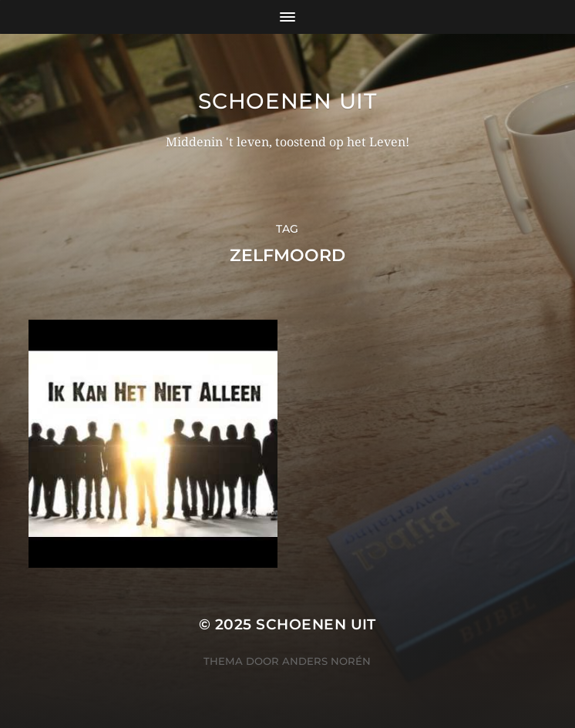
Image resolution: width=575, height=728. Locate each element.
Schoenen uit (287, 101)
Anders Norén (326, 661)
